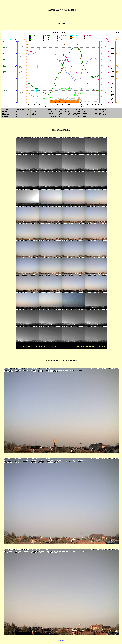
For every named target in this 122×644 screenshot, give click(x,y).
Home (61, 641)
